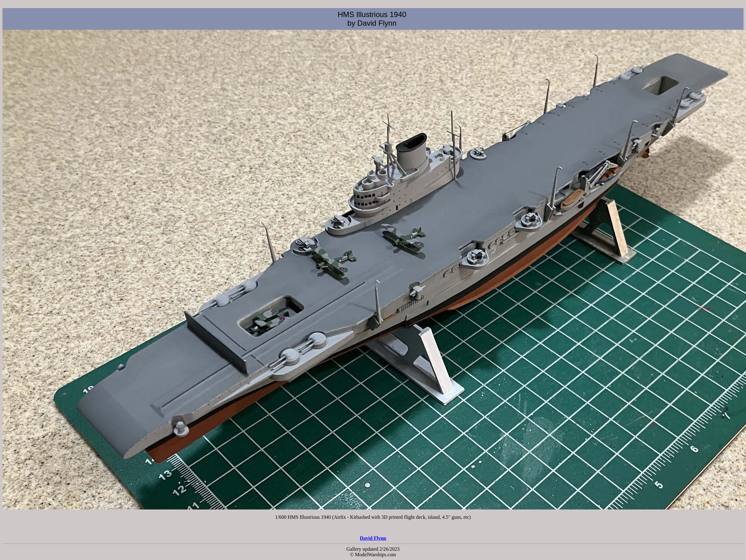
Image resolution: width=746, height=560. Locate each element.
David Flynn (373, 538)
